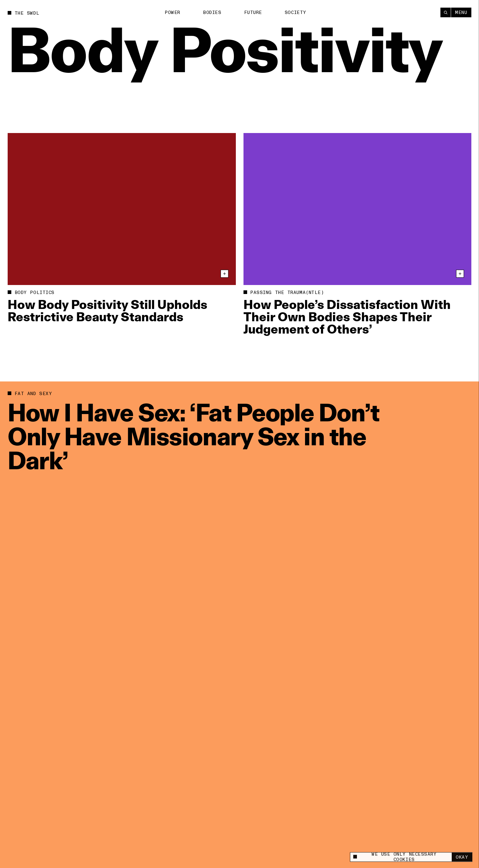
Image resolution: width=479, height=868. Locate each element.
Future (253, 12)
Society (296, 12)
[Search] (446, 12)
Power (172, 12)
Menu (461, 12)
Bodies (212, 12)
